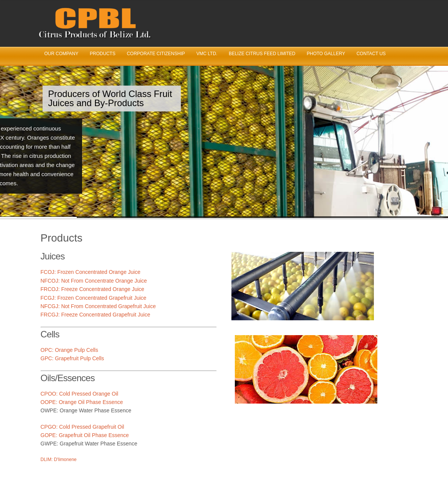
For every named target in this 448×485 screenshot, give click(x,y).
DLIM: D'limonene (59, 460)
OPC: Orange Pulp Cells (70, 350)
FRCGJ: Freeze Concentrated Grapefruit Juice (96, 315)
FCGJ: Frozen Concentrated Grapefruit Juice (94, 298)
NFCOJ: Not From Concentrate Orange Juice (94, 281)
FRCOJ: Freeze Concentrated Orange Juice (93, 289)
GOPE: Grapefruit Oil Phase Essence (85, 435)
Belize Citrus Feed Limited (262, 54)
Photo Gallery (326, 54)
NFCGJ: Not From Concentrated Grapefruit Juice (98, 306)
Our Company (62, 54)
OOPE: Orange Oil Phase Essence (82, 402)
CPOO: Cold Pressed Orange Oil (80, 394)
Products (102, 54)
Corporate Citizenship (156, 54)
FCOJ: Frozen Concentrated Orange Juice (91, 272)
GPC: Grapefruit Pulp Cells (72, 358)
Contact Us (371, 54)
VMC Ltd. (207, 54)
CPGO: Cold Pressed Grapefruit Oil (82, 427)
